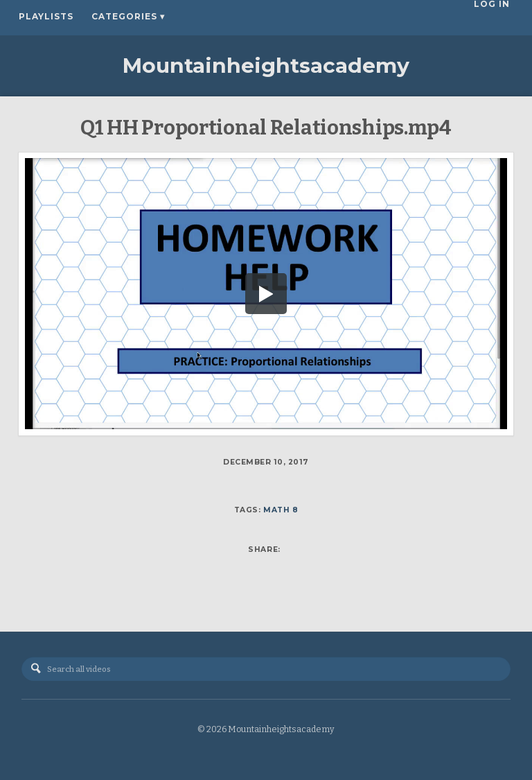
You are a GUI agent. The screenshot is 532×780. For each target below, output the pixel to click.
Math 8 (281, 510)
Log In (495, 17)
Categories (128, 17)
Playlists (46, 17)
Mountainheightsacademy (266, 66)
